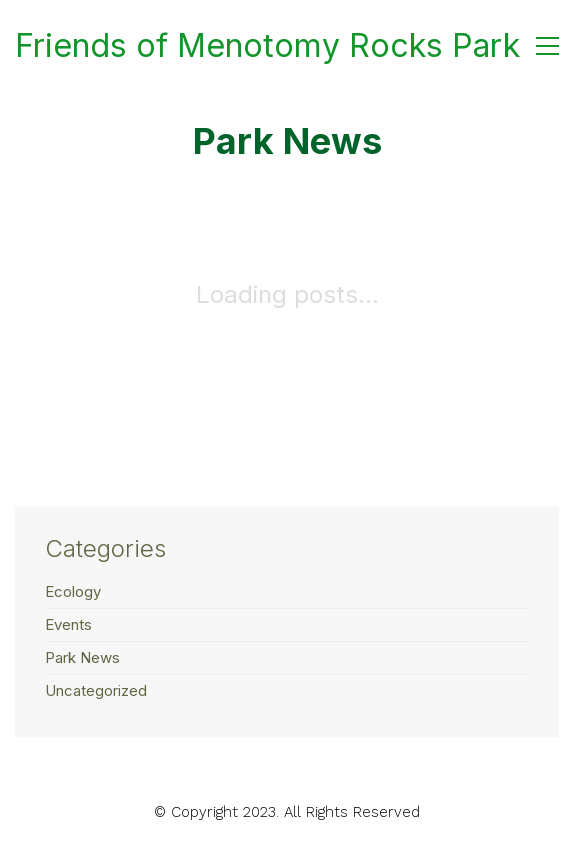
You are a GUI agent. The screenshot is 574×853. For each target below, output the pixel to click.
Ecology (73, 591)
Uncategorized (96, 690)
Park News (82, 657)
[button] (547, 46)
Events (68, 624)
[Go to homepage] (267, 46)
